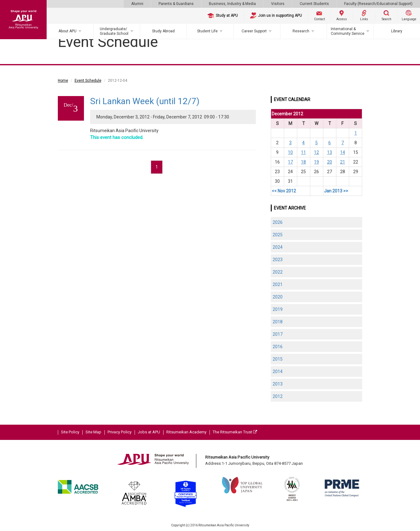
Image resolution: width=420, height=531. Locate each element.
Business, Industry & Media (232, 4)
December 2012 (287, 114)
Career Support (254, 31)
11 (303, 152)
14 (343, 152)
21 (343, 162)
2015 (278, 359)
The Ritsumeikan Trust (235, 432)
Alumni (137, 4)
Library (397, 31)
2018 (278, 322)
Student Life (207, 31)
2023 (278, 260)
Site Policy (70, 432)
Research (301, 31)
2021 (278, 284)
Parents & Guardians (176, 4)
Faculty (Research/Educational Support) (378, 4)
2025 (278, 235)
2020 (278, 297)
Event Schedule (88, 81)
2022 (278, 272)
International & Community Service (348, 31)
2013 (278, 384)
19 (316, 162)
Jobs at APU (149, 432)
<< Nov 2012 (284, 191)
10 (290, 152)
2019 (278, 309)
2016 (278, 347)
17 (290, 162)
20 (330, 162)
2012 (278, 396)
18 (303, 162)
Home (63, 81)
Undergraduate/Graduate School (114, 31)
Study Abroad (163, 31)
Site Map (93, 432)
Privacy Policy (120, 432)
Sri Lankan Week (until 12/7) (145, 101)
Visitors (278, 4)
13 (330, 152)
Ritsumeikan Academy (186, 432)
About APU (67, 31)
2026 (278, 222)
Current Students (314, 4)
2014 (278, 372)
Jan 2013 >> (336, 191)
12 (316, 152)
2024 (278, 247)
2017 (278, 334)
